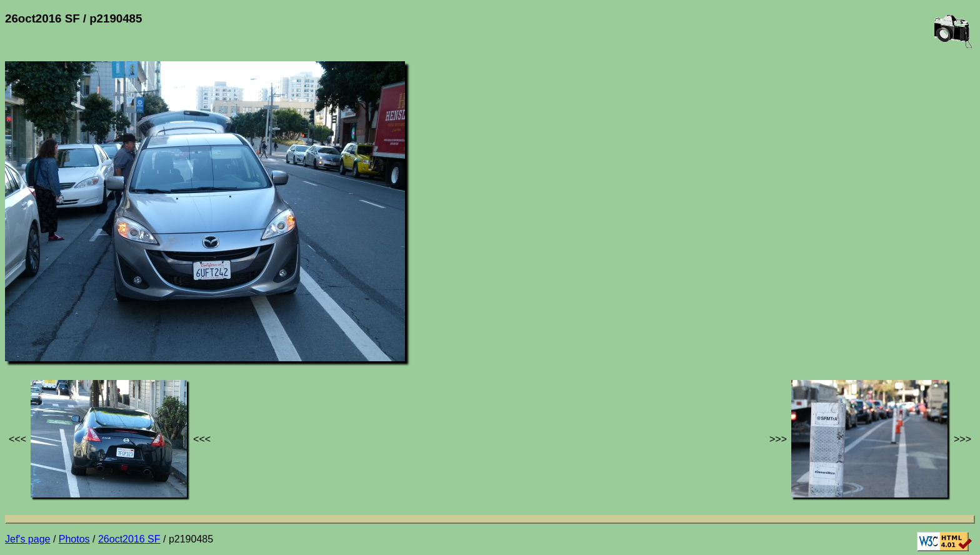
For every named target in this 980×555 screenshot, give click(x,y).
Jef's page (27, 539)
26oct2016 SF (129, 539)
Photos (74, 539)
